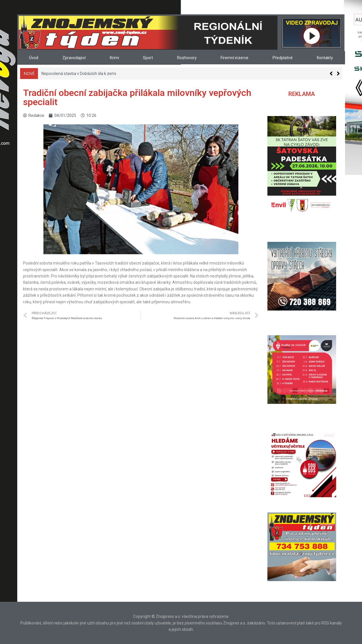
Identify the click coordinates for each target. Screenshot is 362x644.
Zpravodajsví (74, 58)
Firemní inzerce (234, 58)
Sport (148, 58)
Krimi (114, 58)
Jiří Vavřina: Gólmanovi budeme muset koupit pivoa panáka (95, 74)
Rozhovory (187, 58)
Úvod (34, 58)
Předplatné (283, 58)
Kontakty (325, 58)
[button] (338, 74)
